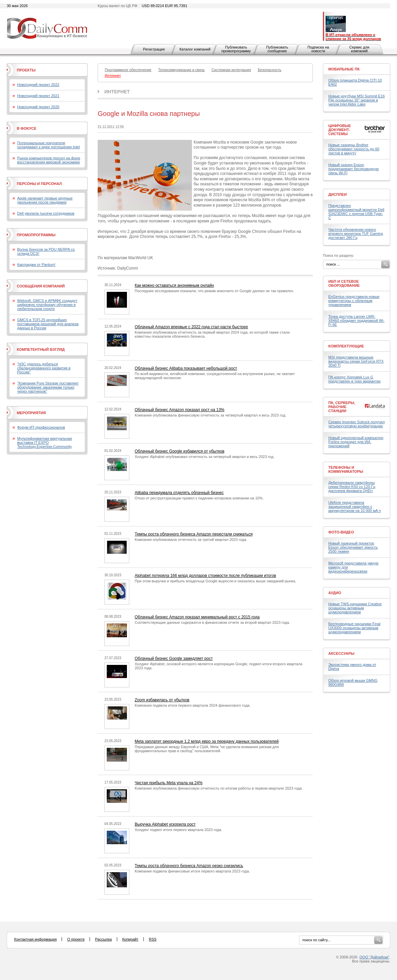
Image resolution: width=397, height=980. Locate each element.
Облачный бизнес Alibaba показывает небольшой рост (186, 368)
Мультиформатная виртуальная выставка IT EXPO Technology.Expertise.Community (45, 442)
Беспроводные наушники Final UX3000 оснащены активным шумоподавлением (354, 628)
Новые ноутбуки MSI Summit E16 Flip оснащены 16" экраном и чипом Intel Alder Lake (357, 100)
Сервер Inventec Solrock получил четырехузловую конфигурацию (357, 424)
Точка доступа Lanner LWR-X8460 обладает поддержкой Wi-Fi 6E (356, 320)
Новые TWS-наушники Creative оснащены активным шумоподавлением (355, 608)
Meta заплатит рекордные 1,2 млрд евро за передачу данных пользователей (207, 741)
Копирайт (130, 939)
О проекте (76, 939)
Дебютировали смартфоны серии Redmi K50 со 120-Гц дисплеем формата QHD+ (352, 487)
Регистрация (154, 49)
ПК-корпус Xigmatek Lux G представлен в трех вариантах (354, 379)
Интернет (117, 92)
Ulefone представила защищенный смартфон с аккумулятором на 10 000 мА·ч (355, 507)
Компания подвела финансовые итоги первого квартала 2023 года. (192, 871)
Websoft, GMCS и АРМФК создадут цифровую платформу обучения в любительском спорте (47, 305)
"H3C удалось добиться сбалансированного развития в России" (44, 368)
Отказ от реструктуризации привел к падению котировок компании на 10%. (199, 498)
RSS (153, 939)
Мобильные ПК (344, 69)
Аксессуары (341, 653)
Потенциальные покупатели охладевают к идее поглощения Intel (48, 145)
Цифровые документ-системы (340, 130)
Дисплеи (338, 194)
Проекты (26, 70)
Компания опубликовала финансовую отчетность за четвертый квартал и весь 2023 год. (210, 415)
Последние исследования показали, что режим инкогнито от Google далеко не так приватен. (214, 291)
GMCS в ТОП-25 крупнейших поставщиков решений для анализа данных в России (48, 324)
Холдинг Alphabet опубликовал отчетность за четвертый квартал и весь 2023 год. (205, 457)
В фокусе (27, 128)
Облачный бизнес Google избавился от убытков (179, 451)
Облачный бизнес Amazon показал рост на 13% (179, 410)
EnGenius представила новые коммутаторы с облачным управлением (354, 301)
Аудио (335, 593)
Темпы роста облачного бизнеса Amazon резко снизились (189, 866)
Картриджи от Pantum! (36, 265)
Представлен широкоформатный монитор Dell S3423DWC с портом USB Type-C (356, 212)
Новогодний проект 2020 (38, 107)
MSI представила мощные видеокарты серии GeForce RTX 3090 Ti (356, 361)
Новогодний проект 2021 (38, 96)
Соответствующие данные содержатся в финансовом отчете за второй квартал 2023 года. (212, 622)
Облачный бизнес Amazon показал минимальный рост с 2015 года (197, 617)
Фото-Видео (341, 532)
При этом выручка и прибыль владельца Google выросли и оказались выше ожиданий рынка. (216, 581)
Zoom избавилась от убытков (162, 700)
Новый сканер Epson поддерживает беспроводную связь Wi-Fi (354, 169)
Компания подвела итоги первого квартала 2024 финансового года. (193, 705)
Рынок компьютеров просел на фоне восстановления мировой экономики (49, 160)
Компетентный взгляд (41, 349)
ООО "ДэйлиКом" (374, 957)
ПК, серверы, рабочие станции (342, 407)
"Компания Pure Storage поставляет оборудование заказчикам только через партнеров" (48, 387)
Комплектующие (346, 346)
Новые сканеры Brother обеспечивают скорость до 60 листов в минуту (354, 149)
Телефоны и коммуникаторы (346, 469)
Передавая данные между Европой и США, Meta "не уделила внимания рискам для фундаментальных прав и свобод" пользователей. (207, 749)
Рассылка (103, 939)
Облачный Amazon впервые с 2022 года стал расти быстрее (191, 327)
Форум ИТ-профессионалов (41, 427)
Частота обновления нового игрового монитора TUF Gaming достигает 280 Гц (356, 234)
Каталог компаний (195, 49)
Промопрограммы (36, 235)
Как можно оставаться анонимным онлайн (174, 285)
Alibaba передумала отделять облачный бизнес (179, 493)
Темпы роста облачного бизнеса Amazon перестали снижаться (194, 534)
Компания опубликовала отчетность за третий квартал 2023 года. (191, 540)
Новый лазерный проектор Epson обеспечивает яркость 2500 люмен (353, 547)
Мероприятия (31, 413)
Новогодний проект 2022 (38, 85)
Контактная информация (35, 939)
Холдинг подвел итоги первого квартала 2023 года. (178, 830)
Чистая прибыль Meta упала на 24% (169, 783)
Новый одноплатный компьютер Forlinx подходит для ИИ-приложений (356, 442)
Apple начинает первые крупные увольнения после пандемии (45, 200)
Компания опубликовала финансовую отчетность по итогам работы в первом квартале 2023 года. (219, 788)
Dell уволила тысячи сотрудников (46, 213)
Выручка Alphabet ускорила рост (165, 824)
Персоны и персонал (39, 184)
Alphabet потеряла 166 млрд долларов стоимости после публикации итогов (205, 576)
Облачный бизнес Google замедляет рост (174, 659)
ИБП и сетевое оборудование (344, 283)
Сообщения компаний (41, 286)
